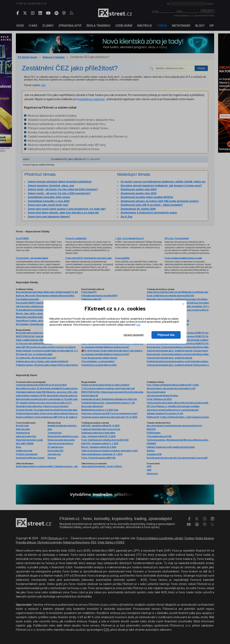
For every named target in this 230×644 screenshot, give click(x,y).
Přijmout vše (166, 335)
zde (138, 325)
